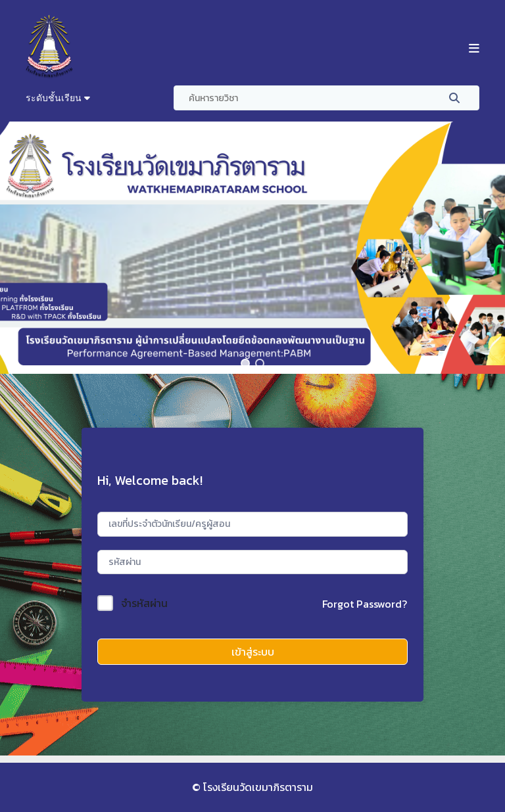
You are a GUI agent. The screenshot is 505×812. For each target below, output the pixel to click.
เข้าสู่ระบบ (253, 652)
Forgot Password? (365, 604)
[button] (245, 363)
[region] (252, 248)
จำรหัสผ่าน (144, 603)
